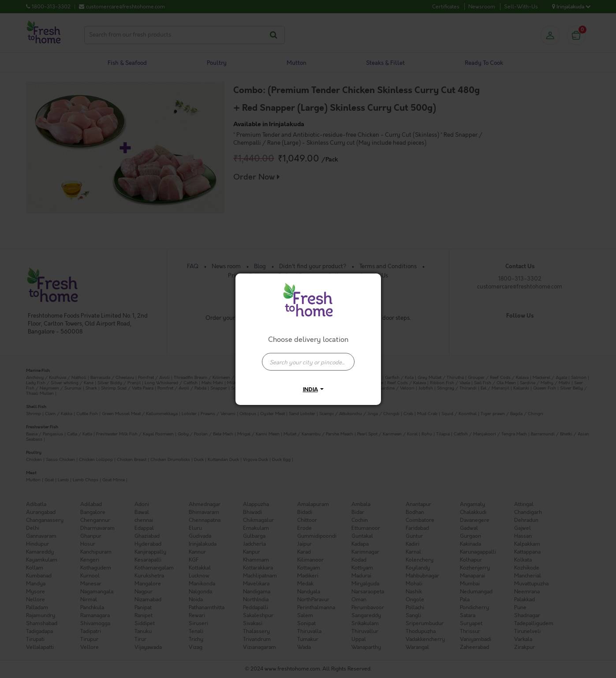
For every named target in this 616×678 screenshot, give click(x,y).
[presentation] (308, 362)
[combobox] (308, 357)
